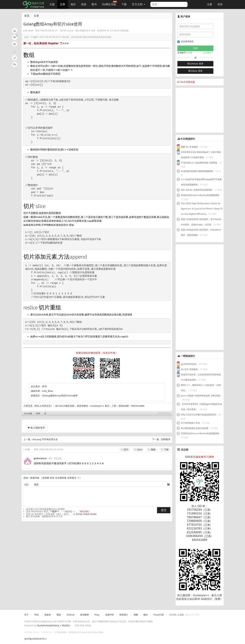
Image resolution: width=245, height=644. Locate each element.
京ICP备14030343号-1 (35, 639)
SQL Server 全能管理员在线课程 (197, 190)
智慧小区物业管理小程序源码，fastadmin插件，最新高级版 (201, 232)
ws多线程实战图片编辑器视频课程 (197, 171)
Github (71, 615)
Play (97, 615)
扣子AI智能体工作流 (190, 423)
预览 (36, 485)
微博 (38, 414)
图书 (94, 4)
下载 (124, 4)
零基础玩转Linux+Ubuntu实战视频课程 (200, 195)
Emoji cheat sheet (86, 514)
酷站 (146, 615)
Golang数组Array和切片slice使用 (60, 396)
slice (138, 450)
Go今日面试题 (188, 82)
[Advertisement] (202, 110)
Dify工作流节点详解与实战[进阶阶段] (199, 415)
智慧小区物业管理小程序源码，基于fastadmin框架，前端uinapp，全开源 (201, 222)
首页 (27, 16)
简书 (44, 386)
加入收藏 (28, 414)
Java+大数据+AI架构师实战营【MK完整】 (201, 396)
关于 (26, 615)
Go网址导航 (110, 3)
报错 (152, 450)
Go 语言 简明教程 (189, 369)
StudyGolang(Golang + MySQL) (54, 626)
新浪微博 (84, 615)
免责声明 (109, 615)
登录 (220, 4)
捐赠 (136, 615)
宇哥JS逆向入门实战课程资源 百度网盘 (199, 163)
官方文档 (138, 4)
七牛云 (88, 626)
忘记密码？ (208, 53)
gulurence (40, 458)
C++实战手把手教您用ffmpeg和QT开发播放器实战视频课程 (201, 182)
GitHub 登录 (195, 64)
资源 (84, 4)
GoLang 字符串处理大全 (45, 439)
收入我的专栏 (36, 428)
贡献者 (48, 615)
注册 (210, 4)
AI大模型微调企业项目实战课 (195, 428)
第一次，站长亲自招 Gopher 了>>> (46, 43)
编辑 (27, 485)
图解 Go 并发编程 (189, 147)
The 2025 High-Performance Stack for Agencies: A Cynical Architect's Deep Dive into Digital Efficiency (202, 209)
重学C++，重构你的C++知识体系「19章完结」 (201, 388)
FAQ (36, 615)
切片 (125, 450)
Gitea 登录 (195, 71)
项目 (73, 4)
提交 (164, 510)
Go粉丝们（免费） (212, 599)
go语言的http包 (189, 364)
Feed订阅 (159, 615)
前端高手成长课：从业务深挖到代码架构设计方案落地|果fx (201, 377)
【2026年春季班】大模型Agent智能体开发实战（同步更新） (201, 407)
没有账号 (72, 478)
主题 (52, 4)
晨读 (59, 615)
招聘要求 (166, 439)
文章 (63, 4)
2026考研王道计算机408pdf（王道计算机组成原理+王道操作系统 (201, 155)
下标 (165, 450)
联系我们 (124, 615)
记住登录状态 (185, 42)
